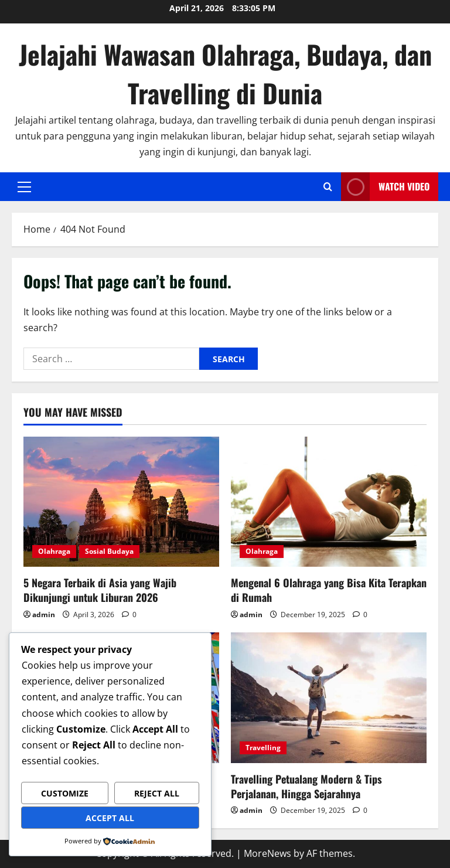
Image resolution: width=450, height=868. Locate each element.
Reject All (157, 793)
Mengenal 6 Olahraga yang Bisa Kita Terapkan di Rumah (329, 590)
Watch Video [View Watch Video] (385, 187)
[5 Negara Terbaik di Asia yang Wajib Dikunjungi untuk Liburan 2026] (121, 502)
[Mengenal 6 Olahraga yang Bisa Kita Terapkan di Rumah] (329, 502)
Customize (65, 793)
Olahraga (54, 551)
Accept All (110, 818)
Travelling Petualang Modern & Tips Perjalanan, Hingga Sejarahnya (306, 786)
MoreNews (267, 853)
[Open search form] (328, 187)
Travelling (263, 748)
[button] (24, 186)
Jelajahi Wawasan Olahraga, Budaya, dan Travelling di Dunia (225, 74)
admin (44, 615)
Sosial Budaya (109, 551)
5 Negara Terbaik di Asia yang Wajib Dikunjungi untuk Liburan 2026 (100, 590)
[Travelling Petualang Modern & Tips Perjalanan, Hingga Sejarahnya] (329, 698)
